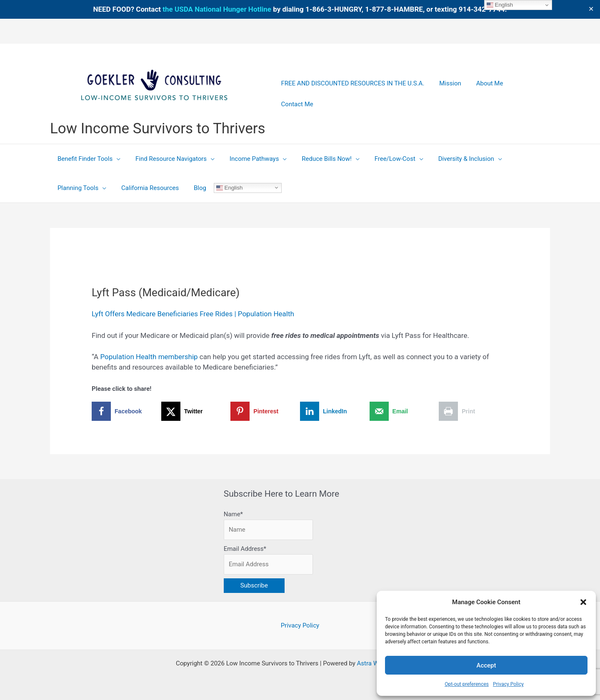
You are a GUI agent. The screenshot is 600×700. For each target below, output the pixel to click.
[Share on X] (196, 411)
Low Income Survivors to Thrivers (158, 129)
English (222, 187)
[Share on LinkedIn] (335, 411)
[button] (583, 602)
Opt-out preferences (467, 684)
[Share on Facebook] (126, 411)
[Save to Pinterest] (265, 411)
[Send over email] (404, 411)
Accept (486, 665)
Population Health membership (149, 357)
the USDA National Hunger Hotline (217, 9)
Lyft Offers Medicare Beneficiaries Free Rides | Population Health (193, 314)
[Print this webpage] (474, 411)
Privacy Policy (508, 684)
